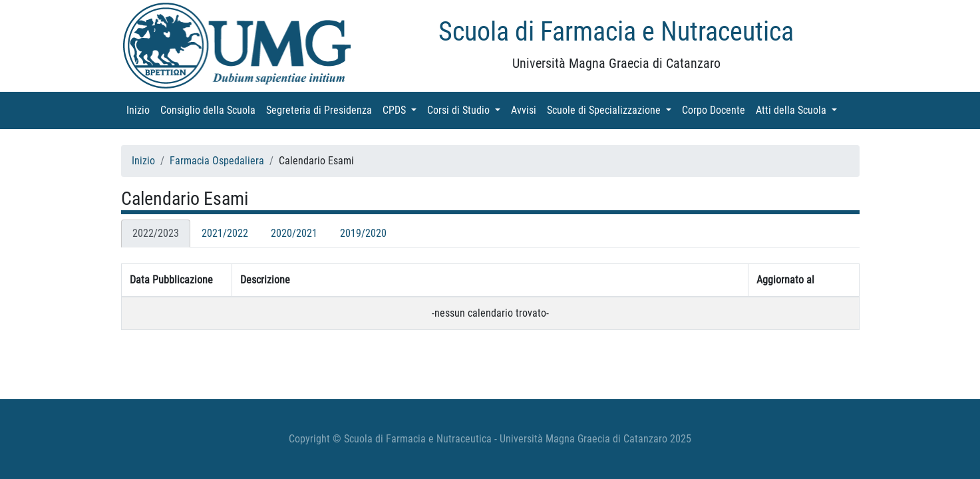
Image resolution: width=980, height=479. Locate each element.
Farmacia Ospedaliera (217, 161)
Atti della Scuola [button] (799, 109)
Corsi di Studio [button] (466, 109)
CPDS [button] (402, 109)
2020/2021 (294, 233)
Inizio (141, 109)
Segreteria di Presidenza (322, 109)
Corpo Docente (716, 109)
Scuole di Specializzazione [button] (612, 109)
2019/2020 (363, 233)
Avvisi (526, 109)
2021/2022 (225, 233)
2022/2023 (156, 233)
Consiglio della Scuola (211, 109)
